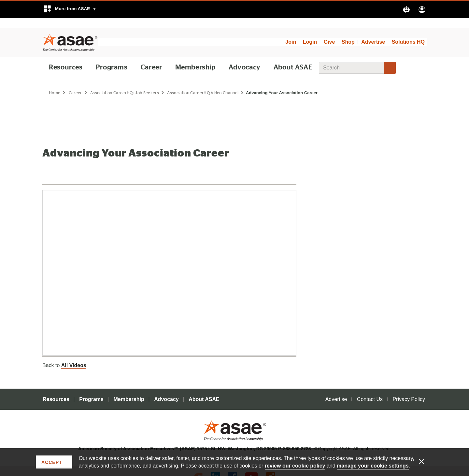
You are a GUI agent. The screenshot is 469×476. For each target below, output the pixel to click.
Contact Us (370, 389)
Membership (196, 58)
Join (291, 32)
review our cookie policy (295, 465)
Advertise (373, 32)
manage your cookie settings (373, 465)
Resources (66, 58)
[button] (70, 10)
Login (310, 32)
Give (329, 32)
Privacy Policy (409, 389)
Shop (348, 32)
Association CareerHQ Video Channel (208, 83)
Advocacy (244, 58)
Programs (112, 58)
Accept (52, 462)
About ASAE (293, 58)
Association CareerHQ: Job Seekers (127, 83)
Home (55, 83)
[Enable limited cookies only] (426, 461)
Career (152, 58)
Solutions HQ (408, 32)
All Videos (74, 356)
